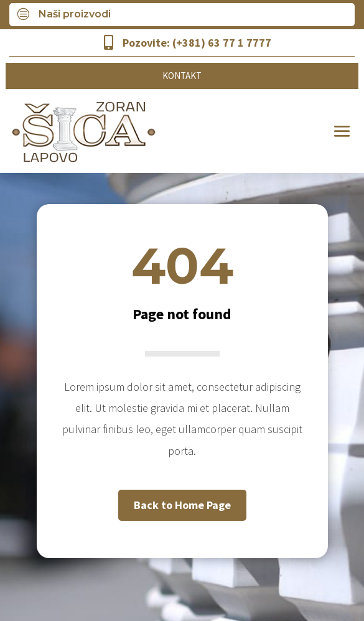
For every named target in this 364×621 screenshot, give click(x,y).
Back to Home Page (182, 505)
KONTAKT (182, 76)
